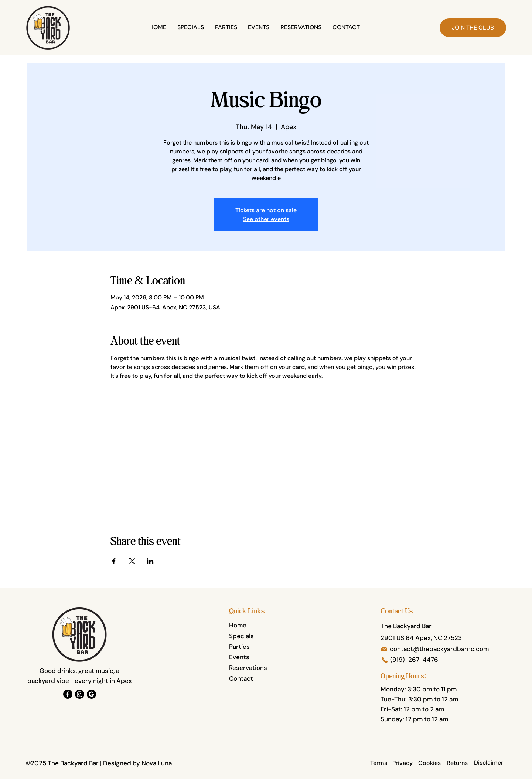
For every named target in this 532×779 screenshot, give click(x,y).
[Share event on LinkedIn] (150, 561)
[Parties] (259, 647)
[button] (473, 28)
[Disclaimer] (489, 763)
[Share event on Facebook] (114, 561)
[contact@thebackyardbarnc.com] (436, 649)
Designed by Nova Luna (137, 763)
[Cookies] (429, 763)
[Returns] (457, 763)
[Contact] (259, 679)
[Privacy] (403, 763)
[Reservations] (259, 668)
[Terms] (379, 763)
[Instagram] (80, 694)
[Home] (259, 626)
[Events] (259, 657)
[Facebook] (68, 694)
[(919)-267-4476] (444, 660)
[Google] (91, 694)
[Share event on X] (132, 561)
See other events (266, 219)
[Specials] (259, 636)
